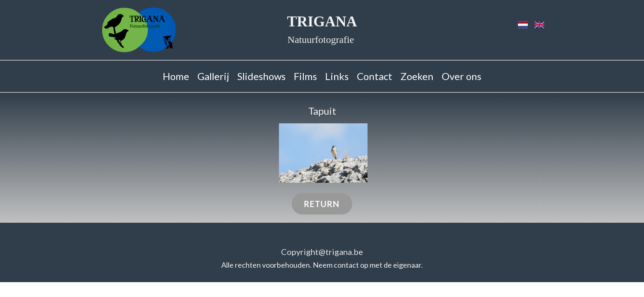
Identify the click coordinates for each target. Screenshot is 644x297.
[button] (323, 153)
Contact (375, 76)
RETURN (322, 204)
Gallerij (213, 76)
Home (176, 76)
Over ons (461, 76)
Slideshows (261, 76)
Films (305, 76)
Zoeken (417, 76)
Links (337, 76)
